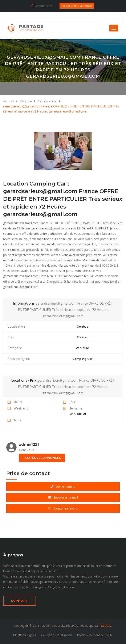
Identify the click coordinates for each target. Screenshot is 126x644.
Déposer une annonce (77, 6)
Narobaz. (106, 626)
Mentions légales (25, 635)
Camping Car (47, 101)
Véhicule (26, 101)
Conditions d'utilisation (57, 635)
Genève (82, 327)
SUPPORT (20, 601)
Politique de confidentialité (95, 635)
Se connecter (42, 6)
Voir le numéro (63, 486)
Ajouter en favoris (63, 508)
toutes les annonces (42, 458)
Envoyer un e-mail (63, 497)
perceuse (42, 576)
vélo (97, 576)
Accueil (8, 101)
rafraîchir (24, 582)
